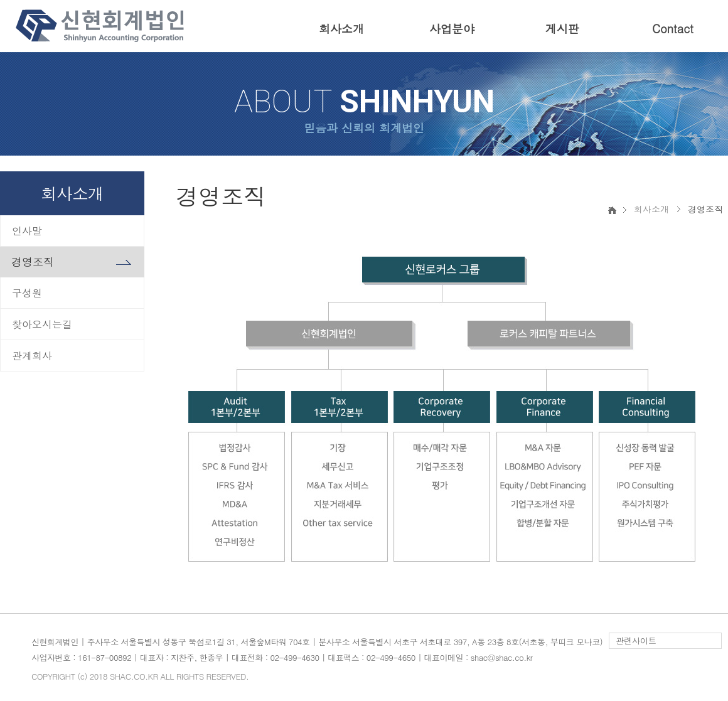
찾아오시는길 (42, 324)
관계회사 (32, 356)
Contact (673, 29)
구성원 (27, 293)
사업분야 (452, 29)
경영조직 (33, 262)
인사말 (27, 231)
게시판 (562, 29)
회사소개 (341, 29)
